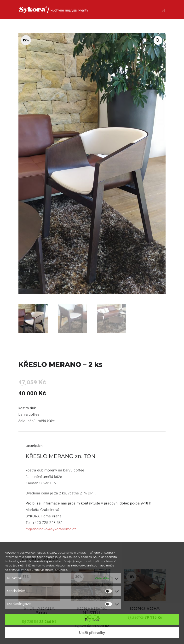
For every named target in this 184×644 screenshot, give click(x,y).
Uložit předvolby (92, 633)
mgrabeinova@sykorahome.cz (51, 529)
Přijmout (92, 620)
